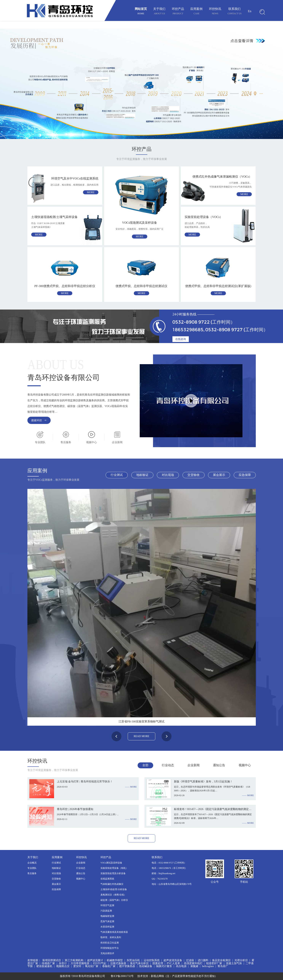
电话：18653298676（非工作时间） (169, 868)
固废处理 (158, 963)
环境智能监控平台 (110, 948)
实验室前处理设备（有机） (114, 868)
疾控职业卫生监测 (110, 943)
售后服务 (32, 873)
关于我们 (159, 12)
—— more (131, 787)
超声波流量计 (95, 960)
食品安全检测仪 (221, 960)
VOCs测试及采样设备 (111, 863)
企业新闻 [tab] (194, 765)
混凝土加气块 (234, 963)
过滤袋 (190, 960)
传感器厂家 (48, 963)
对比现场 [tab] (168, 475)
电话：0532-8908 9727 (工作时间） (169, 863)
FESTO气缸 (100, 963)
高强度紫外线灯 (193, 963)
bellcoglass (208, 966)
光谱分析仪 (241, 960)
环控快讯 (215, 12)
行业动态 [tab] (168, 765)
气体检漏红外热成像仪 (112, 884)
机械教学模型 (115, 960)
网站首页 (141, 12)
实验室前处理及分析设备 (113, 873)
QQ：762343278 (160, 879)
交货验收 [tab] (194, 475)
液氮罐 (194, 966)
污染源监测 (106, 911)
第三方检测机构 (74, 960)
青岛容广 (223, 966)
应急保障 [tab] (245, 475)
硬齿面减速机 (44, 966)
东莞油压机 (133, 960)
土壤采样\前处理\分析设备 (114, 889)
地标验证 (56, 868)
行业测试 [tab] (117, 475)
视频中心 (81, 879)
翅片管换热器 (127, 966)
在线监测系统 (107, 879)
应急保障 (56, 889)
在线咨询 (181, 339)
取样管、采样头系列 (111, 937)
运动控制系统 (152, 960)
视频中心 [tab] (245, 765)
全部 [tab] (145, 765)
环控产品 (178, 12)
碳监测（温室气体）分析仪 (114, 900)
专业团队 (32, 868)
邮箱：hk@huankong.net (163, 873)
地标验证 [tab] (142, 475)
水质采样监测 (107, 927)
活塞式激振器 (118, 963)
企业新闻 (81, 863)
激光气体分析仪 (139, 963)
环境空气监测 (107, 905)
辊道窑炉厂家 (214, 963)
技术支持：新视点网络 (151, 976)
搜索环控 (39, 420)
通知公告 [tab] (219, 765)
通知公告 (81, 873)
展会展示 (56, 884)
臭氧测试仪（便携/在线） (113, 895)
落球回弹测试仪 (52, 960)
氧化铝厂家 (92, 966)
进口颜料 (203, 960)
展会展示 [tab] (219, 475)
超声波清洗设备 (173, 960)
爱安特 (77, 966)
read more (141, 736)
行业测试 (56, 863)
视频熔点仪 (63, 966)
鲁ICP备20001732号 (122, 976)
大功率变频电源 (80, 963)
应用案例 (196, 12)
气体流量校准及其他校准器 (114, 932)
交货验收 (56, 879)
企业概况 (32, 863)
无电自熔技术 (107, 953)
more (91, 192)
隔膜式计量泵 (164, 966)
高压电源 (181, 966)
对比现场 (56, 873)
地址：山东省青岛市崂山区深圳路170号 (172, 884)
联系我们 (234, 12)
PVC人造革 (173, 963)
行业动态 (81, 868)
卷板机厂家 (109, 966)
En (250, 11)
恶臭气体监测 (107, 921)
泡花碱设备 (146, 966)
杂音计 (63, 963)
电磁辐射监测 (107, 916)
